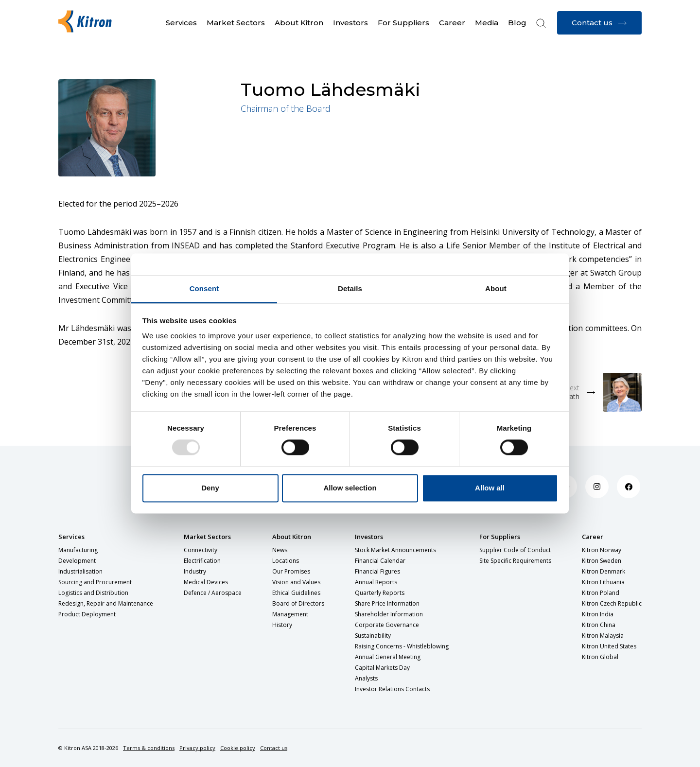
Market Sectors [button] (236, 23)
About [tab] (496, 288)
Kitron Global (600, 657)
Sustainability (373, 636)
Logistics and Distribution (93, 593)
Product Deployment (87, 614)
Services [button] (181, 23)
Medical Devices (206, 582)
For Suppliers (500, 537)
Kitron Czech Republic (612, 603)
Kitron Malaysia (603, 636)
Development (77, 561)
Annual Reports (376, 582)
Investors (369, 537)
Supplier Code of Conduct (515, 550)
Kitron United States (609, 646)
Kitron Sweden (602, 561)
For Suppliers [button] (403, 23)
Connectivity (201, 550)
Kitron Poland (601, 593)
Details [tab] (350, 288)
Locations (286, 561)
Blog (517, 23)
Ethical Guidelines (296, 593)
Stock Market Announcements (395, 550)
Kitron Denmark (604, 571)
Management (290, 614)
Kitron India (598, 614)
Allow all (490, 488)
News (280, 550)
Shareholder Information (389, 614)
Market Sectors (207, 537)
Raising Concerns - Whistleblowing (402, 646)
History (282, 625)
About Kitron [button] (299, 23)
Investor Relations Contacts (392, 689)
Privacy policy (197, 748)
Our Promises (291, 571)
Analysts (366, 678)
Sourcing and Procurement (95, 582)
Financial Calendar (380, 561)
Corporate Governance (387, 625)
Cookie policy (238, 748)
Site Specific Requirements (515, 561)
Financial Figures (377, 571)
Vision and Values (296, 582)
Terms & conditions (149, 748)
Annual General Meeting (388, 657)
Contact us (274, 748)
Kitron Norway (602, 550)
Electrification (202, 561)
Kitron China (599, 625)
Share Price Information (387, 603)
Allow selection (350, 488)
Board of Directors (298, 603)
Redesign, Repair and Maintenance (106, 603)
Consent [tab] (204, 288)
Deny (210, 488)
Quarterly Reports (380, 593)
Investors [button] (350, 23)
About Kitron (292, 537)
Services (71, 537)
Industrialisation (80, 571)
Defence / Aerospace (213, 593)
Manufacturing (78, 550)
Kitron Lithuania (603, 582)
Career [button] (452, 23)
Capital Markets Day (382, 668)
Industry (195, 571)
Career (593, 537)
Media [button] (487, 23)
